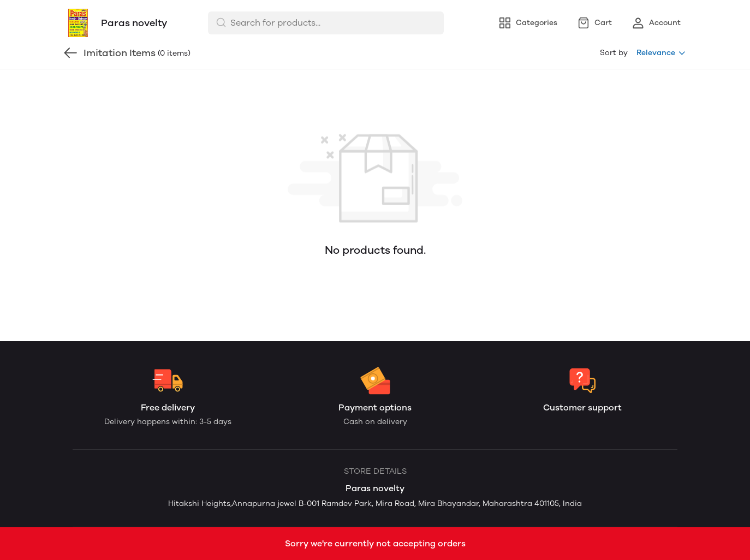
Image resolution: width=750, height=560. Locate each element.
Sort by (614, 53)
